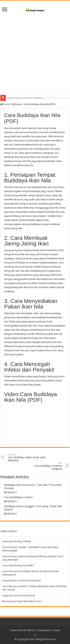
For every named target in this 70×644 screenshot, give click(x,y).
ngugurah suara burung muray (19, 595)
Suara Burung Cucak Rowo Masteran (25, 98)
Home (5, 104)
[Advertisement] (35, 50)
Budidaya (17, 104)
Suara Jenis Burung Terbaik (17, 541)
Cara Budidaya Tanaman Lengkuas (43, 466)
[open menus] (5, 10)
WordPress (29, 630)
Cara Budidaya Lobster (19, 497)
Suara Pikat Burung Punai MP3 (18, 565)
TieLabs (56, 630)
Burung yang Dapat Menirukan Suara (22, 601)
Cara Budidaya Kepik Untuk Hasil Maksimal (27, 458)
